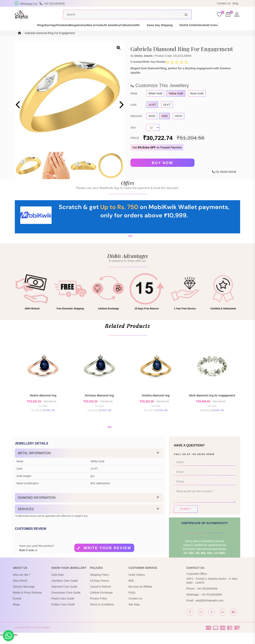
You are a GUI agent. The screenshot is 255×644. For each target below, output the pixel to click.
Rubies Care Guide (63, 612)
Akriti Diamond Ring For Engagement (212, 403)
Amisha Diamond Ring (156, 403)
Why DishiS (20, 588)
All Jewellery (122, 32)
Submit (186, 516)
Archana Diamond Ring (99, 403)
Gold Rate (58, 582)
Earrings (33, 32)
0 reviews (136, 69)
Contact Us (224, 3)
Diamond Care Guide (64, 594)
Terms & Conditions (102, 612)
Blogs (16, 612)
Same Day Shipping (184, 32)
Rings (17, 32)
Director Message (24, 594)
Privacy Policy (99, 606)
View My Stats (9, 642)
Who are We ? (22, 582)
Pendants (52, 32)
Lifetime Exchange (101, 600)
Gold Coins (241, 32)
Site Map (134, 612)
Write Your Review (154, 69)
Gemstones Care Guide (66, 600)
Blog (235, 3)
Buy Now (162, 170)
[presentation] (18, 113)
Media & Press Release (27, 600)
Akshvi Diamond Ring (43, 403)
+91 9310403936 (207, 596)
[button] (125, 260)
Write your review (108, 556)
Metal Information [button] (34, 460)
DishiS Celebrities (215, 32)
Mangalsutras (74, 32)
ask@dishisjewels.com (209, 608)
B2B (131, 588)
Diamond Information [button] (37, 505)
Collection (144, 32)
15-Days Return (100, 588)
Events (17, 606)
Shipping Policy (99, 582)
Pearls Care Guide (63, 606)
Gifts (161, 32)
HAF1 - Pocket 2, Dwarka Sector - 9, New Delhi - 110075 (212, 588)
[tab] (89, 461)
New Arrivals (98, 32)
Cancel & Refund (100, 594)
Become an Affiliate (140, 594)
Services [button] (26, 516)
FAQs (132, 600)
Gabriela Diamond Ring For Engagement (50, 40)
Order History (137, 582)
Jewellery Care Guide (65, 588)
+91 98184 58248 (225, 179)
